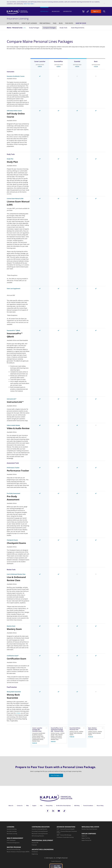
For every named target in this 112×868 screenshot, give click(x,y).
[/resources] (61, 23)
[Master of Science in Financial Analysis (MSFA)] (18, 852)
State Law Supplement (14, 289)
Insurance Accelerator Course (16, 76)
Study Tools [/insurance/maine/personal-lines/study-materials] (63, 28)
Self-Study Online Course (14, 111)
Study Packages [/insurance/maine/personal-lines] (34, 28)
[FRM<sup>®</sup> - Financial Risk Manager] (64, 835)
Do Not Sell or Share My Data (63, 806)
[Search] (104, 11)
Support (34, 806)
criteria (18, 713)
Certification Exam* (13, 656)
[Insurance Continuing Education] (39, 829)
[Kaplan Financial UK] (86, 840)
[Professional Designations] (13, 843)
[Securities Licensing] (12, 831)
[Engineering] (35, 854)
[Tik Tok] (64, 811)
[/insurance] (18, 18)
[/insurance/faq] (55, 23)
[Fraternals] (34, 845)
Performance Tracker (13, 468)
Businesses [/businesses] (56, 11)
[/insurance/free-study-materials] (45, 23)
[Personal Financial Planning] (13, 849)
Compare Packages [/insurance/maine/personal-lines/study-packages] (49, 28)
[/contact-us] (88, 11)
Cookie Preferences (56, 861)
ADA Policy (77, 806)
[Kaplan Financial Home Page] (56, 799)
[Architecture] (35, 852)
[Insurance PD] (35, 843)
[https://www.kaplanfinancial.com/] (23, 12)
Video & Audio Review (13, 425)
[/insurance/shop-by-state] (81, 23)
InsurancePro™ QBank (13, 330)
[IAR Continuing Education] (38, 836)
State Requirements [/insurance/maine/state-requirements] (78, 28)
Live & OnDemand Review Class (16, 574)
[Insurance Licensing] (12, 829)
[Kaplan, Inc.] (84, 836)
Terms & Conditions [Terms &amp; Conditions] (88, 806)
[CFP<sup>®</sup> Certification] (11, 840)
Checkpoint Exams (12, 540)
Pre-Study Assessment (14, 493)
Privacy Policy (49, 806)
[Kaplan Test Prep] (86, 838)
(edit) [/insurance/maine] (24, 28)
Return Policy (100, 806)
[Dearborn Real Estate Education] (89, 829)
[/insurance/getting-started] (13, 23)
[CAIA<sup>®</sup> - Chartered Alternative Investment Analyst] (67, 832)
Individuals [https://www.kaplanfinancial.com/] (44, 11)
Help (41, 806)
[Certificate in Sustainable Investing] (65, 837)
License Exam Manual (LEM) (15, 199)
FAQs (27, 806)
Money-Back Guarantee (14, 692)
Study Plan (10, 159)
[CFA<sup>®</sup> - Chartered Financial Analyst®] (66, 829)
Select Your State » (29, 4)
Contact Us (20, 806)
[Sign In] (96, 11)
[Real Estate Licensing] (12, 834)
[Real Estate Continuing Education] (40, 834)
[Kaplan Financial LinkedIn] (53, 811)
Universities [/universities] (67, 11)
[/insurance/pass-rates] (69, 23)
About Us (11, 806)
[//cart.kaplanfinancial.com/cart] (83, 11)
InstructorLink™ (12, 399)
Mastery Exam (11, 626)
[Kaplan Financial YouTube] (59, 811)
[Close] (104, 4)
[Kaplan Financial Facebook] (48, 811)
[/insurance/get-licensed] (29, 23)
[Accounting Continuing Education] (40, 831)
